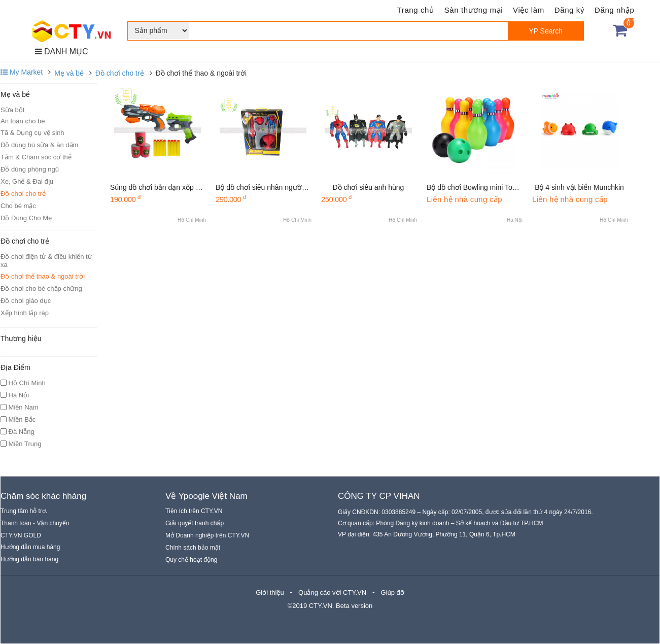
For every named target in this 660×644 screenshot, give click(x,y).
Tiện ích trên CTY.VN (194, 511)
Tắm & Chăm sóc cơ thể (36, 157)
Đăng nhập (614, 10)
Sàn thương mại (474, 10)
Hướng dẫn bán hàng (29, 559)
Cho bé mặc (18, 206)
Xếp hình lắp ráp (25, 313)
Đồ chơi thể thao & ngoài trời (43, 276)
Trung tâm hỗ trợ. (24, 511)
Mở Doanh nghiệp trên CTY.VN (207, 535)
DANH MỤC (62, 52)
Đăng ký (569, 10)
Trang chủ (416, 10)
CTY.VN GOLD (21, 535)
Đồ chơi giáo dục (26, 301)
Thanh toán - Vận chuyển (35, 523)
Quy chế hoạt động (191, 560)
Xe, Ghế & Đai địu (27, 181)
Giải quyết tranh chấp (195, 523)
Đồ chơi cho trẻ (120, 73)
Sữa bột (12, 110)
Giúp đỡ (393, 592)
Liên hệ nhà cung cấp (464, 199)
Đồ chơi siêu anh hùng (369, 187)
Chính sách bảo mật (193, 548)
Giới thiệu (270, 592)
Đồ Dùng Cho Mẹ (26, 218)
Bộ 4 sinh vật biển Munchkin (579, 187)
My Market (22, 72)
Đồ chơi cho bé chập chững (41, 289)
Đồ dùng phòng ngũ (30, 169)
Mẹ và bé (69, 73)
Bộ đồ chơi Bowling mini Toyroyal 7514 (488, 187)
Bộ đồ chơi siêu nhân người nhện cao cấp (282, 187)
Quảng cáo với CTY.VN (332, 592)
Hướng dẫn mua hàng (30, 547)
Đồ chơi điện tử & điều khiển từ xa (46, 261)
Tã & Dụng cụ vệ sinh (32, 133)
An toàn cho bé (23, 121)
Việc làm (529, 10)
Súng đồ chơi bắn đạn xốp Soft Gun (167, 187)
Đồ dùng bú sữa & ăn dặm (39, 145)
